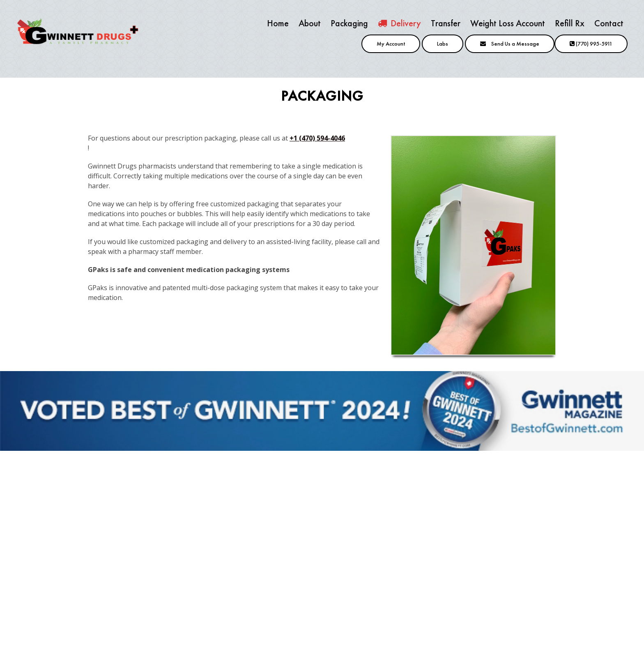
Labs (443, 44)
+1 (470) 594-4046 (317, 138)
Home (278, 23)
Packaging (349, 23)
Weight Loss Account (508, 23)
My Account (391, 44)
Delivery (399, 23)
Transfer (446, 23)
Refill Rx (570, 23)
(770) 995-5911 (591, 44)
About (310, 23)
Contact (609, 23)
